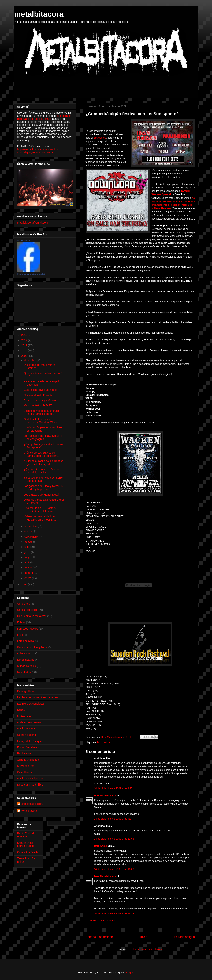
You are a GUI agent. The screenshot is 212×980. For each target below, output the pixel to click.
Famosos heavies (28, 629)
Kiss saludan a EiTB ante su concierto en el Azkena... (40, 510)
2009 (25, 356)
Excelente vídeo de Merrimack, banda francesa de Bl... (42, 412)
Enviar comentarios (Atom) (148, 949)
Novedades (103, 742)
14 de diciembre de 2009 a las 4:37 (113, 819)
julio (27, 547)
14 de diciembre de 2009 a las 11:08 (114, 839)
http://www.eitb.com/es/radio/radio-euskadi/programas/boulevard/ (38, 151)
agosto (29, 542)
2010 (25, 350)
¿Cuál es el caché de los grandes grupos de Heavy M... (43, 463)
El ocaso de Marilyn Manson (40, 400)
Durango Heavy (26, 691)
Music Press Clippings (30, 779)
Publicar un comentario (103, 920)
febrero (29, 573)
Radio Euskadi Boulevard (26, 835)
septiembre (31, 537)
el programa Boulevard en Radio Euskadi (44, 117)
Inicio (144, 937)
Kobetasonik (25, 653)
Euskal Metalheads (28, 747)
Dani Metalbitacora (105, 796)
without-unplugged (28, 760)
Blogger (130, 972)
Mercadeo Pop (26, 766)
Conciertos (24, 604)
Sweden (186, 191)
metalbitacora (39, 14)
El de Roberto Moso (29, 722)
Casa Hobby (25, 772)
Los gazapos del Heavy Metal (41, 495)
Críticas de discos (28, 610)
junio (28, 552)
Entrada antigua (184, 937)
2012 (25, 340)
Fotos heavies (26, 641)
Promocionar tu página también (32, 274)
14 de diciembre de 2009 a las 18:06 (114, 869)
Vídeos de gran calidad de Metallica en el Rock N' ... (40, 518)
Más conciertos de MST (38, 405)
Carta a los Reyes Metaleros (41, 390)
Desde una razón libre (30, 785)
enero (28, 578)
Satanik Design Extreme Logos (26, 844)
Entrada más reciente (100, 937)
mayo (28, 557)
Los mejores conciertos (31, 704)
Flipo (20, 635)
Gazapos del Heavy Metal (32, 647)
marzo (29, 568)
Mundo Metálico (27, 666)
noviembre (31, 526)
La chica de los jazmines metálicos (38, 697)
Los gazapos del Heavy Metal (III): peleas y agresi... (44, 437)
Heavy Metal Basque (30, 741)
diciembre (31, 360)
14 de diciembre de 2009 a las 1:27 (113, 788)
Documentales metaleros (32, 616)
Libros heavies (26, 660)
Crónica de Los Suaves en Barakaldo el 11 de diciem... (42, 454)
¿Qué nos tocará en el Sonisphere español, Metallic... (44, 471)
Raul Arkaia (24, 753)
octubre (29, 531)
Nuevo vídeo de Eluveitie (38, 395)
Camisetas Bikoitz (28, 852)
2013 (25, 335)
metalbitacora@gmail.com (33, 223)
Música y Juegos (27, 729)
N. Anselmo (24, 716)
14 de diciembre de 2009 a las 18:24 (114, 913)
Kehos (21, 710)
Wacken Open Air (162, 194)
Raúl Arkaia (101, 846)
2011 (25, 345)
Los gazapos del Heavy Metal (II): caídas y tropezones (44, 488)
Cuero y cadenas (27, 735)
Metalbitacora (24, 241)
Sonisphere (100, 138)
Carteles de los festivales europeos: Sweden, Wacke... (42, 421)
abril (27, 562)
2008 (25, 584)
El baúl (21, 622)
